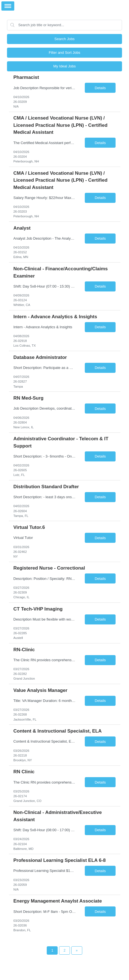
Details (100, 88)
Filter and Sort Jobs (64, 53)
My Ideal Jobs (64, 66)
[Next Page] (77, 950)
